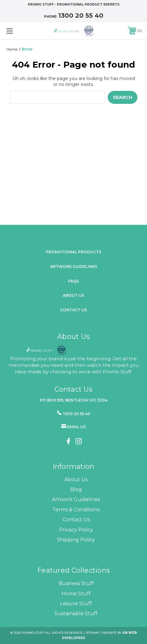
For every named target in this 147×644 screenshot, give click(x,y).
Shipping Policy (76, 540)
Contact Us (73, 310)
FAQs (73, 281)
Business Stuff (76, 583)
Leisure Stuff (76, 604)
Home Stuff (76, 594)
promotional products (73, 252)
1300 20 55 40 (81, 16)
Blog (76, 489)
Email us (76, 427)
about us (73, 295)
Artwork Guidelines (74, 266)
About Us (76, 480)
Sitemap (93, 633)
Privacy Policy (76, 530)
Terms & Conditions (76, 510)
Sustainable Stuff (76, 613)
